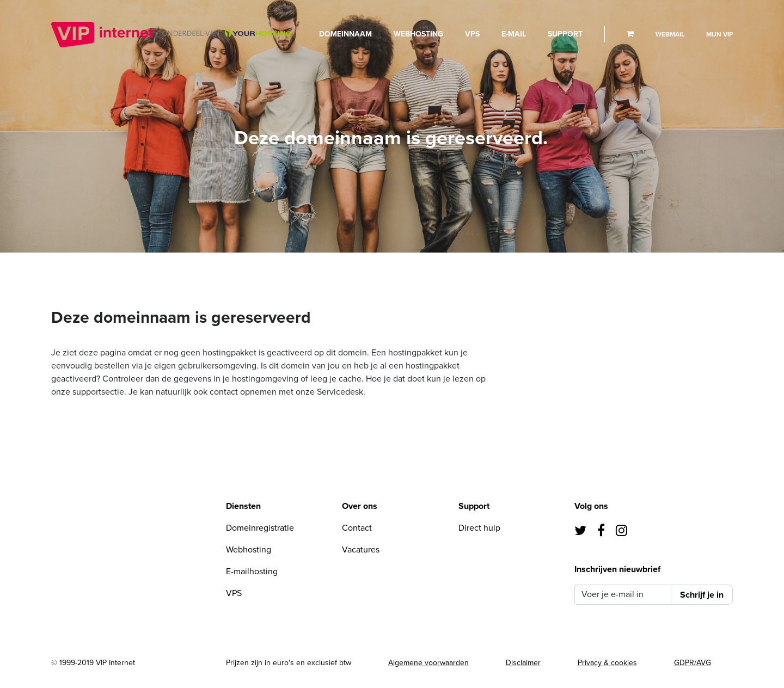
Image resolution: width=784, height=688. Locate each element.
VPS (472, 34)
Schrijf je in (702, 595)
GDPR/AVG (693, 663)
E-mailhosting (252, 572)
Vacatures (361, 550)
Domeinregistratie (260, 528)
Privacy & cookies (607, 663)
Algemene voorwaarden (428, 663)
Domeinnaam (345, 34)
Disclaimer (523, 663)
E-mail (514, 34)
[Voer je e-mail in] (623, 595)
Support (565, 34)
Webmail (670, 34)
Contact (357, 528)
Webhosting (418, 34)
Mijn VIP (719, 34)
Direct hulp (479, 528)
